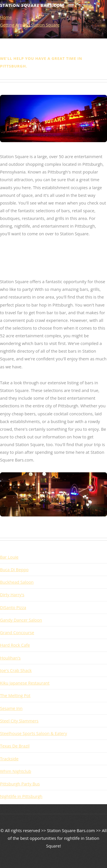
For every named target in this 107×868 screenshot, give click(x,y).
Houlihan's (10, 658)
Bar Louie (9, 557)
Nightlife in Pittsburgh (21, 796)
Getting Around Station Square (30, 25)
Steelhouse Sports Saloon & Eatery (34, 733)
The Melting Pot (15, 695)
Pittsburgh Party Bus (20, 784)
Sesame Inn (11, 708)
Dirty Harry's (12, 595)
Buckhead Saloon (17, 582)
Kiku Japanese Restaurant (25, 683)
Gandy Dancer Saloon (21, 620)
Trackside (9, 759)
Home (6, 17)
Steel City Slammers (19, 721)
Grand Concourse (17, 632)
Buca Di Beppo (14, 569)
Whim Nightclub (16, 771)
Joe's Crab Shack (16, 670)
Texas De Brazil (15, 746)
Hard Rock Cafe (15, 645)
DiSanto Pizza (13, 607)
